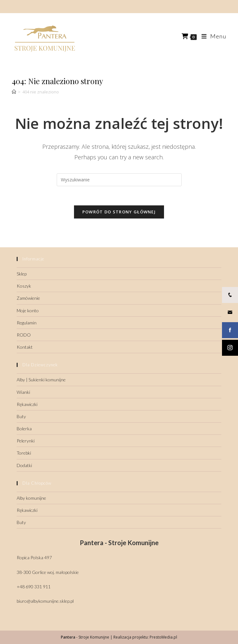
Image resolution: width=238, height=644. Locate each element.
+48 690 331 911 (34, 587)
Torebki (24, 453)
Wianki (23, 392)
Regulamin (27, 323)
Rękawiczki (27, 404)
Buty (21, 416)
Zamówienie (28, 298)
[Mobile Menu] (211, 36)
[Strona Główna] (14, 92)
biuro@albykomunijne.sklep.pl (45, 601)
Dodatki (24, 465)
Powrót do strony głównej (119, 212)
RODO (24, 335)
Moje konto (28, 310)
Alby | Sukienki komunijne (41, 380)
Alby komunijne (31, 498)
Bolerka (24, 429)
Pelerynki (26, 441)
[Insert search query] (119, 180)
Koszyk (24, 286)
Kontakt (25, 347)
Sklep (22, 274)
